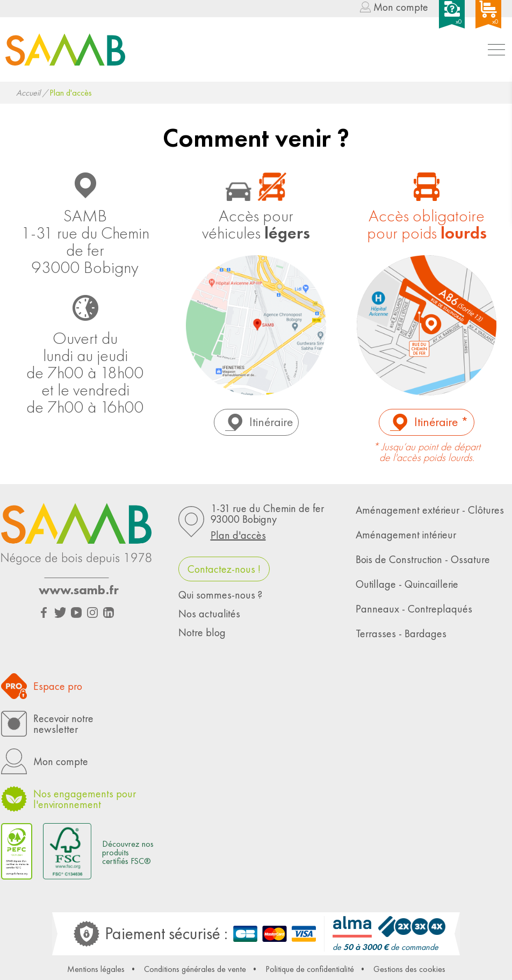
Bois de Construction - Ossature (423, 559)
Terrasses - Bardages (401, 633)
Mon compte (401, 8)
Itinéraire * (441, 421)
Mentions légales (96, 969)
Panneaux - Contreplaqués (414, 609)
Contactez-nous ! (224, 569)
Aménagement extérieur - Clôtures (430, 510)
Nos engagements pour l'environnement (85, 799)
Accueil (28, 93)
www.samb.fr (79, 590)
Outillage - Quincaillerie (407, 584)
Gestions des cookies (409, 969)
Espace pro (58, 686)
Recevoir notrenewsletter (63, 724)
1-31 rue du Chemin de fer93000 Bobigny (272, 522)
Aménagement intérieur (406, 535)
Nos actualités (209, 614)
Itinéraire (271, 421)
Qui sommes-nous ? (220, 595)
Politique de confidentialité (310, 969)
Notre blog (202, 632)
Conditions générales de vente (195, 969)
